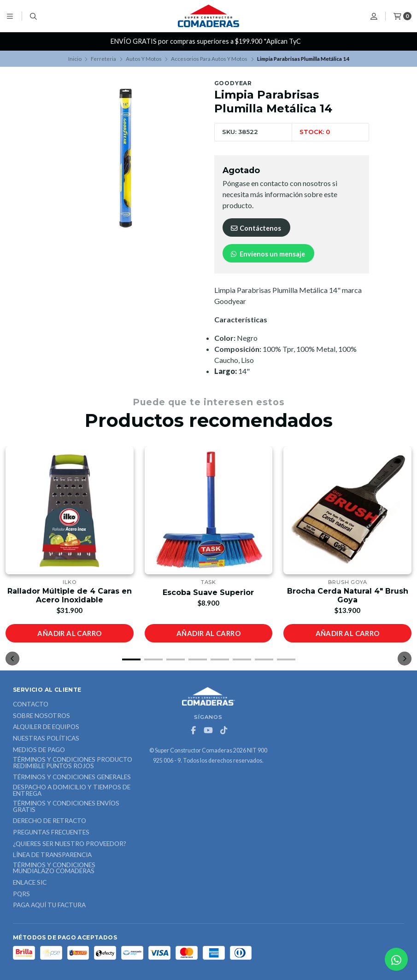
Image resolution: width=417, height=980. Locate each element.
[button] (131, 659)
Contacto (31, 705)
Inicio (75, 59)
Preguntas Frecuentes (51, 833)
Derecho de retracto (50, 821)
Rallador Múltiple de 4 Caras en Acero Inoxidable (70, 595)
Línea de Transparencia (52, 855)
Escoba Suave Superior (208, 592)
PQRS (21, 894)
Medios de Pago (39, 750)
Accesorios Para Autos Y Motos (209, 59)
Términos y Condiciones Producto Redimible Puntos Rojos (73, 763)
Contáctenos (255, 228)
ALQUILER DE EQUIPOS (46, 727)
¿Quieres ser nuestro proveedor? (70, 844)
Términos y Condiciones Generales (72, 777)
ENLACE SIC (30, 883)
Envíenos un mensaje (267, 254)
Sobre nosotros (41, 716)
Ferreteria (103, 59)
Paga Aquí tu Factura (49, 905)
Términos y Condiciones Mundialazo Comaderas (54, 868)
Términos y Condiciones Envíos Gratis (66, 807)
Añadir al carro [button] (69, 633)
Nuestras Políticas (46, 739)
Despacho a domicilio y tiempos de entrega (72, 790)
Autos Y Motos (144, 59)
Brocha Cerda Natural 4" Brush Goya (348, 595)
